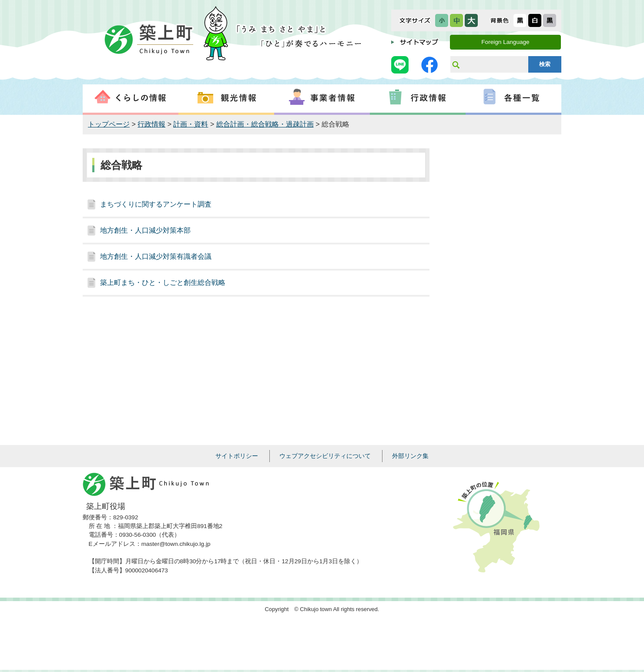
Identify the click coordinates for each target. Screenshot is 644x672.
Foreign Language (505, 42)
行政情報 (151, 124)
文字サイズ (415, 20)
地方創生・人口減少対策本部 (145, 230)
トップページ (109, 124)
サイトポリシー (237, 456)
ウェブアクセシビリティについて (325, 456)
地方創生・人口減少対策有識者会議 (156, 256)
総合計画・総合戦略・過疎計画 (265, 124)
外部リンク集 (410, 456)
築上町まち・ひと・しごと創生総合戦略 (163, 283)
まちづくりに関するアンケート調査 (156, 204)
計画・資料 (191, 124)
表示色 (500, 20)
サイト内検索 (456, 64)
